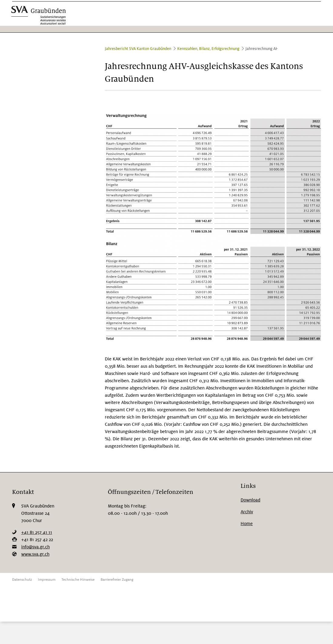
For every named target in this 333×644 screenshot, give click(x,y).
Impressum (47, 580)
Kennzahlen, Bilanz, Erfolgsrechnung (208, 49)
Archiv (247, 512)
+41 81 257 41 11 (37, 532)
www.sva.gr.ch (35, 554)
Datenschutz (22, 580)
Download (250, 500)
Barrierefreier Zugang (117, 580)
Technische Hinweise (78, 580)
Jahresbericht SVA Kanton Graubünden (138, 49)
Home (247, 524)
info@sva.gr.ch (35, 547)
